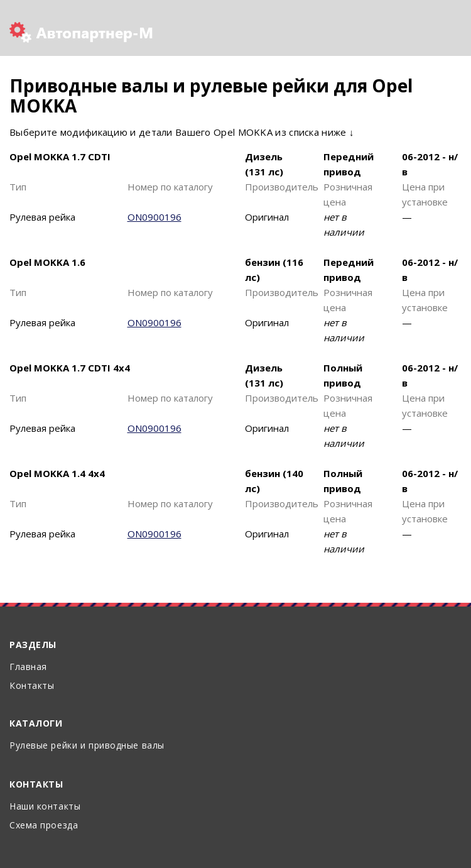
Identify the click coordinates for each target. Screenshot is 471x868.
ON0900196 (154, 217)
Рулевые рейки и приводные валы (87, 745)
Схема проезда (44, 825)
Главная (28, 667)
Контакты (32, 685)
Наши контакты (45, 806)
